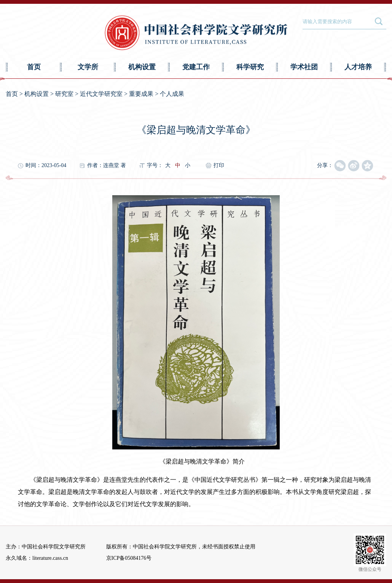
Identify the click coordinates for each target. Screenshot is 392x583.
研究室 (64, 94)
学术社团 (304, 67)
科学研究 (250, 67)
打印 (219, 165)
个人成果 (172, 94)
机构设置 (142, 67)
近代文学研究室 (101, 94)
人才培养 (358, 67)
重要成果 (141, 94)
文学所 (88, 67)
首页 (34, 67)
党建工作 (196, 67)
